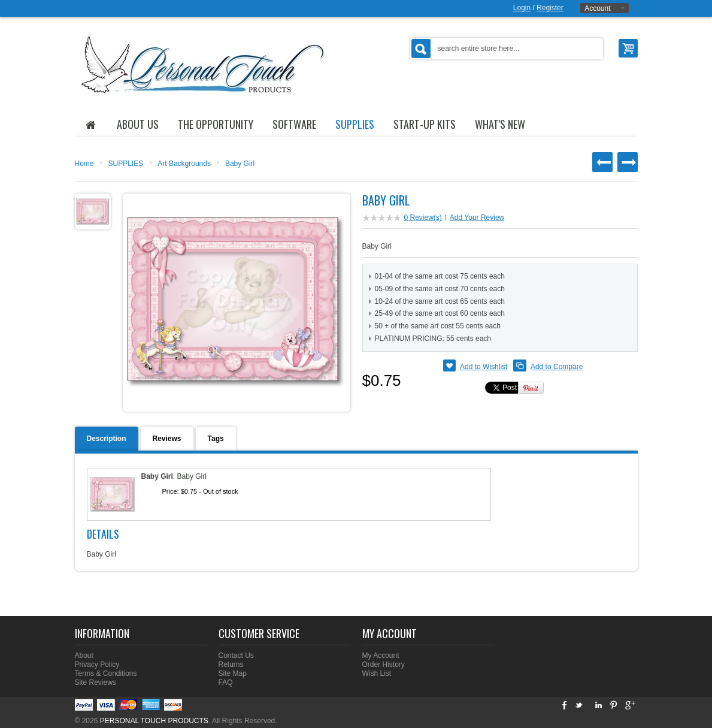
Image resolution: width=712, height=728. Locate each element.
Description (107, 439)
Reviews (167, 439)
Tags (216, 439)
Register (550, 8)
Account (597, 8)
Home (84, 164)
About (84, 655)
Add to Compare (557, 367)
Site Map (233, 673)
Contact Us (236, 655)
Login (522, 8)
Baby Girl (240, 164)
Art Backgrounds (184, 164)
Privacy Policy (97, 664)
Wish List (377, 673)
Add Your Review (477, 218)
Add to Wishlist (484, 367)
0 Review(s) (423, 218)
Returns (231, 664)
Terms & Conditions (106, 673)
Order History (384, 664)
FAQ (226, 682)
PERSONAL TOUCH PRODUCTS (154, 721)
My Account (381, 655)
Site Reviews (96, 682)
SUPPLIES (126, 164)
